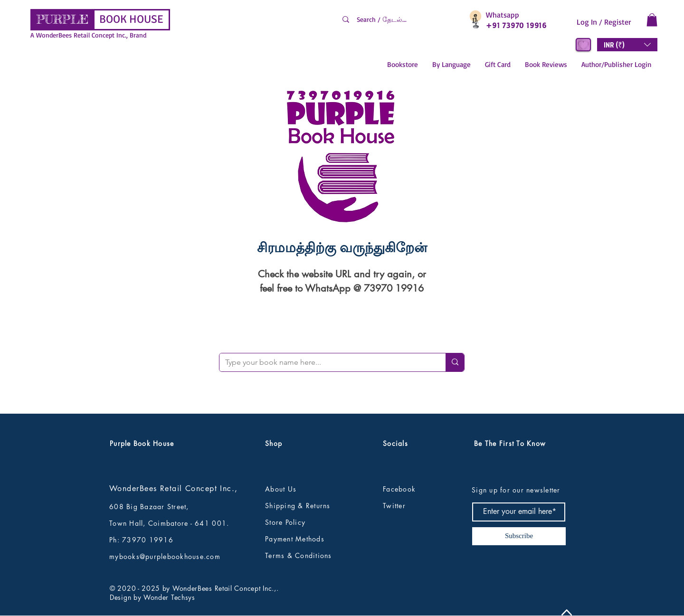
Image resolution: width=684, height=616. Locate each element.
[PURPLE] (62, 20)
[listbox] (627, 45)
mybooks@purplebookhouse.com (165, 556)
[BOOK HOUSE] (131, 20)
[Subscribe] (519, 536)
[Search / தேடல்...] (400, 19)
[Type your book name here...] (325, 362)
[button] (652, 20)
